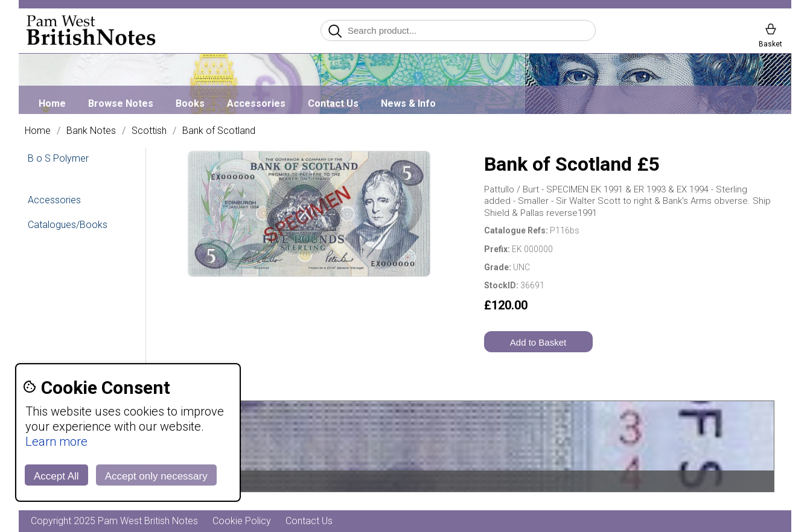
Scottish (149, 131)
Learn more (56, 442)
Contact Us (333, 103)
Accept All (56, 476)
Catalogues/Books (68, 225)
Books (190, 103)
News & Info (408, 103)
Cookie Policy (242, 521)
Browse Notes (121, 103)
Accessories (256, 103)
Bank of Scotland (219, 131)
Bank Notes (91, 131)
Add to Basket (538, 342)
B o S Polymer (58, 158)
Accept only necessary (156, 476)
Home (52, 103)
